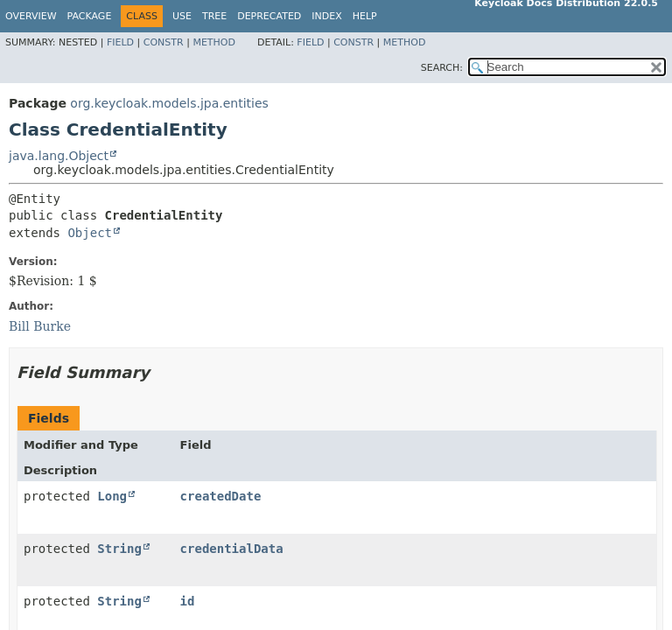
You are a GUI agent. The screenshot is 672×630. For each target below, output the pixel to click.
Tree (214, 16)
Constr (164, 42)
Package (90, 16)
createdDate (221, 496)
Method (214, 42)
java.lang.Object (59, 156)
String (119, 549)
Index (326, 16)
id (188, 601)
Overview (31, 16)
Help (365, 16)
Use (182, 16)
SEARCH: (442, 68)
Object (90, 233)
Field (120, 42)
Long (112, 496)
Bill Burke (40, 326)
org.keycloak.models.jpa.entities (169, 103)
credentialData (232, 549)
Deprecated (269, 16)
